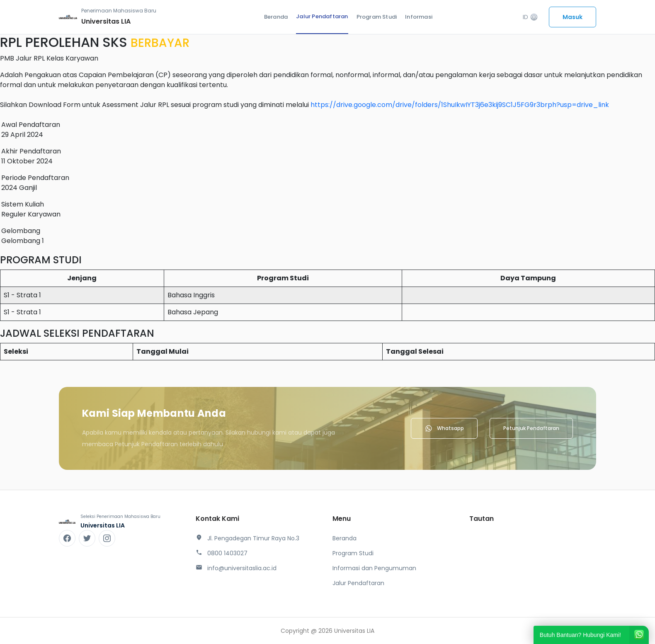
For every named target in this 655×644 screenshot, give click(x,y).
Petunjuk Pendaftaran (531, 428)
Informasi (419, 17)
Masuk (573, 17)
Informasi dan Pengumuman (374, 568)
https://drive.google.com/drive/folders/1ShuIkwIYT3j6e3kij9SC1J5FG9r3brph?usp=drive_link (460, 105)
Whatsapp (444, 428)
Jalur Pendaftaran (322, 16)
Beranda (276, 17)
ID (530, 17)
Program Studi (377, 17)
